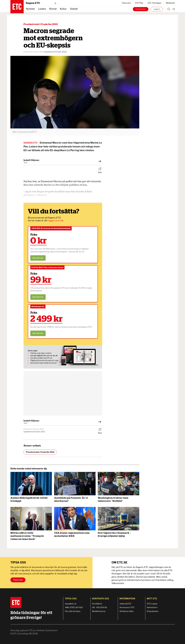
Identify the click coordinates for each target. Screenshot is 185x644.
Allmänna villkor (127, 611)
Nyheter (30, 9)
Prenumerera (141, 9)
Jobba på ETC (125, 604)
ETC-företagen (155, 3)
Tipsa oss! (126, 3)
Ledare (42, 9)
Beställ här (38, 258)
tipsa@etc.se (71, 604)
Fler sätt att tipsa (73, 611)
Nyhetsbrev (152, 607)
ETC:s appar (152, 604)
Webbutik (170, 3)
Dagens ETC (41, 3)
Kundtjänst (97, 604)
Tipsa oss (18, 580)
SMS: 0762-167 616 (74, 607)
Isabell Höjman (31, 160)
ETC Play (139, 3)
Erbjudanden (153, 611)
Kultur (63, 9)
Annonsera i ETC (127, 607)
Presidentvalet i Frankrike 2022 (41, 24)
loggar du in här (56, 221)
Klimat (53, 9)
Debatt (74, 9)
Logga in (157, 9)
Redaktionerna (99, 611)
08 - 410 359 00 (100, 607)
